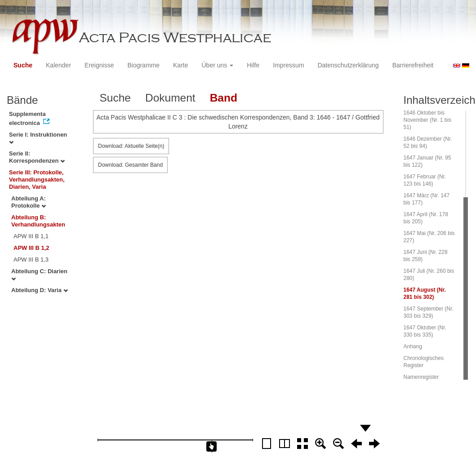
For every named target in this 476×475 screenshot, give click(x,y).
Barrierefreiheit (413, 65)
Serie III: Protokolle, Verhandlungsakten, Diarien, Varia (37, 180)
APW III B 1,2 (31, 248)
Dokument (170, 98)
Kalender (58, 65)
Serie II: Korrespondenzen (37, 157)
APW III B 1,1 (31, 236)
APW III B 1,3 (31, 260)
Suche (23, 65)
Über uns (218, 65)
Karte (180, 65)
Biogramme (143, 65)
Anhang (413, 346)
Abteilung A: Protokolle (29, 202)
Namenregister (421, 377)
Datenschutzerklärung (348, 65)
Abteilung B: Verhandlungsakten (38, 221)
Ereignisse (99, 65)
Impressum (288, 65)
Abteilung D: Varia (40, 290)
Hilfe (253, 65)
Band (224, 98)
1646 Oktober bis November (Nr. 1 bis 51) (428, 120)
